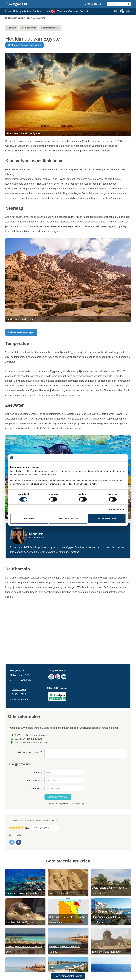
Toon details (115, 509)
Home (8, 11)
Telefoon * (36, 789)
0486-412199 (93, 4)
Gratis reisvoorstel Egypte (68, 976)
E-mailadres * (34, 781)
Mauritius (62, 11)
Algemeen (12, 28)
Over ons (73, 11)
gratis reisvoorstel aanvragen (24, 45)
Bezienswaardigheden (50, 28)
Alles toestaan (107, 519)
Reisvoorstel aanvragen (21, 332)
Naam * (38, 773)
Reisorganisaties (22, 11)
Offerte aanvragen (28, 28)
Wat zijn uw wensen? (30, 752)
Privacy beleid (62, 803)
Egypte (12, 141)
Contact (84, 11)
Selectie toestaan (68, 519)
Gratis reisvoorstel (44, 11)
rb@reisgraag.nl (21, 699)
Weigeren (29, 519)
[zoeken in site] (128, 4)
